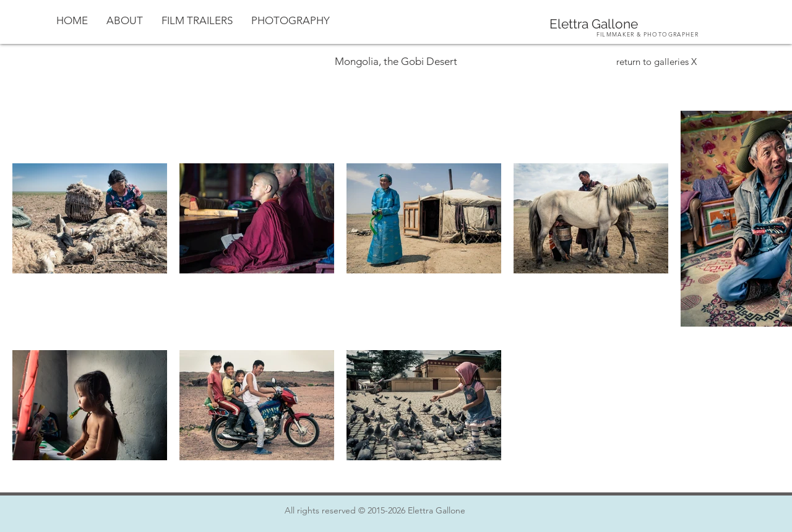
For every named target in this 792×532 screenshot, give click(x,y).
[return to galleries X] (656, 61)
